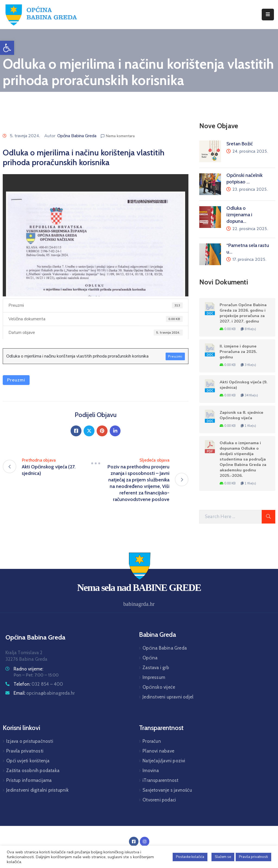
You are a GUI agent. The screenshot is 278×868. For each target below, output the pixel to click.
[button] (7, 48)
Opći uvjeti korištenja (28, 761)
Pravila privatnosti (25, 751)
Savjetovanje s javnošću (167, 790)
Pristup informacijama (29, 780)
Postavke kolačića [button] (190, 857)
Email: (44, 693)
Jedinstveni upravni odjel (168, 697)
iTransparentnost (160, 780)
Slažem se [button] (223, 857)
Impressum (154, 677)
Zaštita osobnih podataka (33, 770)
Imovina (151, 770)
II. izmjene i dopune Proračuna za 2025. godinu (238, 352)
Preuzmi (175, 356)
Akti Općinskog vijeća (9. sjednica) (244, 385)
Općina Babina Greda (77, 136)
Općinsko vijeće (159, 687)
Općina (150, 658)
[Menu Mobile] (268, 15)
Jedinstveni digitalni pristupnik (37, 790)
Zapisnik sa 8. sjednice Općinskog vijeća (241, 415)
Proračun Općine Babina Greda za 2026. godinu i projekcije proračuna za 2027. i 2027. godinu (243, 313)
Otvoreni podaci (159, 800)
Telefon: (38, 684)
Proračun (152, 741)
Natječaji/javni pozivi (164, 761)
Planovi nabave (158, 751)
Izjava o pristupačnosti (30, 741)
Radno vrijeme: (28, 669)
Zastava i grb (156, 668)
